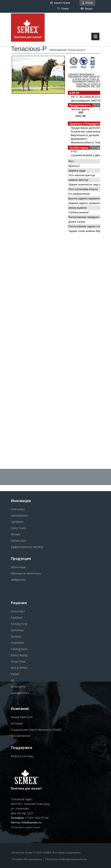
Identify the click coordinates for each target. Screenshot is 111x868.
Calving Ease (19, 649)
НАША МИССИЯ (22, 717)
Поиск (63, 9)
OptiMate (17, 522)
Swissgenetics (20, 693)
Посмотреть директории (26, 827)
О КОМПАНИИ (21, 736)
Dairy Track (18, 528)
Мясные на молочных (26, 573)
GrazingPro (18, 687)
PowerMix (18, 643)
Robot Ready (19, 655)
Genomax (17, 630)
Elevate (16, 534)
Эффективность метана (27, 547)
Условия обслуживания (27, 859)
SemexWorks (20, 515)
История (17, 723)
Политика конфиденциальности (66, 859)
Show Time (18, 661)
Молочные (18, 567)
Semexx (16, 636)
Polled (15, 674)
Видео (87, 9)
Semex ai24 (19, 541)
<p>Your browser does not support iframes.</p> (56, 241)
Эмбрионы (18, 580)
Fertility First (19, 624)
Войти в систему (22, 756)
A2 (13, 680)
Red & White (19, 668)
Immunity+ (18, 509)
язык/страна (60, 3)
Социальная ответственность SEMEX (36, 730)
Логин (87, 3)
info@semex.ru (31, 822)
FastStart (17, 618)
